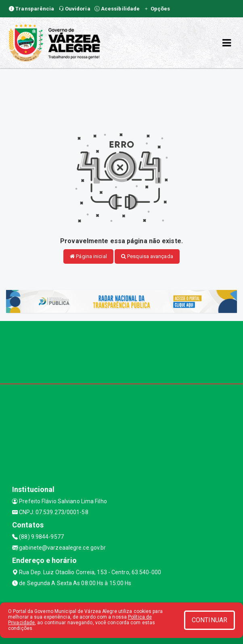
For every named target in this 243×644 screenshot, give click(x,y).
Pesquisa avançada (147, 256)
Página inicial (88, 256)
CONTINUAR (209, 620)
